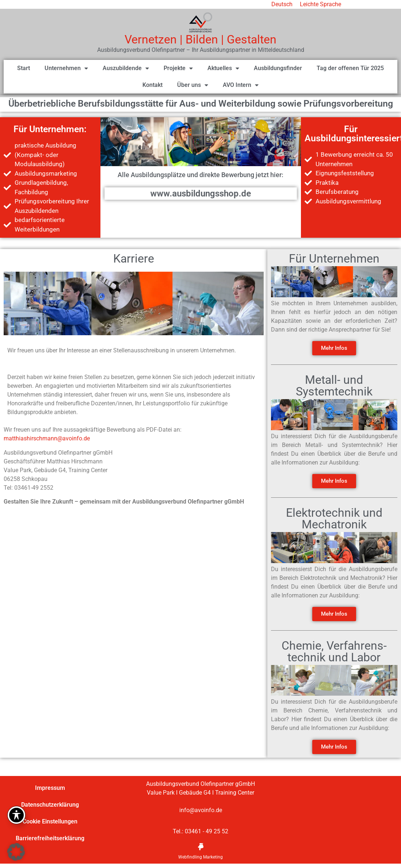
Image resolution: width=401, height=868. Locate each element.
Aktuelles (223, 68)
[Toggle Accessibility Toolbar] (16, 815)
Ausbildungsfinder (278, 68)
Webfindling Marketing (200, 857)
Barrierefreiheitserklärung (50, 838)
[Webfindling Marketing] (200, 847)
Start (24, 68)
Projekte (178, 68)
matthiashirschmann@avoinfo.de (47, 438)
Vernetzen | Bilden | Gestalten (200, 39)
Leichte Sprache (320, 4)
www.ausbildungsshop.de (200, 194)
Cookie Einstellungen (50, 821)
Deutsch (282, 4)
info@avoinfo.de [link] (201, 810)
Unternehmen (66, 68)
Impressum (50, 788)
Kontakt (152, 85)
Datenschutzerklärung (50, 805)
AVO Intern (241, 85)
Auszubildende (126, 68)
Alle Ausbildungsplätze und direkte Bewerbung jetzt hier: (200, 175)
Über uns (193, 85)
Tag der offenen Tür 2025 (350, 68)
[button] (16, 852)
